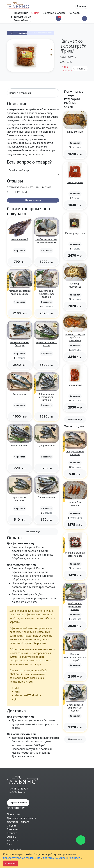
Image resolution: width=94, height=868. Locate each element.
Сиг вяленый (20, 394)
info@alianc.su (18, 792)
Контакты (74, 13)
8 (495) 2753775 (19, 789)
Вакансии (13, 829)
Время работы (21, 20)
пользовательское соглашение (22, 858)
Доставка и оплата (54, 13)
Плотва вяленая (46, 497)
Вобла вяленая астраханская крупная (46, 397)
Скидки (36, 13)
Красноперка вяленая (20, 499)
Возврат (12, 833)
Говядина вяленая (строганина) (75, 554)
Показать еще (33, 532)
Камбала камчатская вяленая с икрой (20, 292)
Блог (10, 844)
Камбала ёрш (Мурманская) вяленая (46, 294)
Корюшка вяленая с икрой (46, 344)
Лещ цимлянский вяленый (75, 453)
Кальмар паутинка (75, 233)
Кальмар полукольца (75, 285)
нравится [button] (80, 69)
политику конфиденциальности (62, 858)
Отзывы (12, 837)
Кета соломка (75, 385)
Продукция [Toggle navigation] (21, 13)
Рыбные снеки (23, 33)
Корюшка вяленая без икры (20, 344)
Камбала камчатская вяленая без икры (46, 241)
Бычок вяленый (20, 239)
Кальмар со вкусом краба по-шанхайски (75, 337)
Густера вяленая (46, 446)
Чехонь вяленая (20, 446)
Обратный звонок (18, 803)
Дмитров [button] (81, 6)
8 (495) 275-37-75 (21, 17)
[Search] (33, 93)
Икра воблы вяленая (75, 504)
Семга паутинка (75, 182)
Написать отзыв (33, 200)
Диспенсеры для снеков (22, 818)
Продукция (14, 814)
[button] (85, 18)
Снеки (13, 33)
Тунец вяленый (75, 132)
